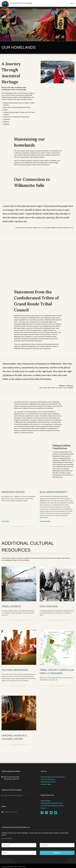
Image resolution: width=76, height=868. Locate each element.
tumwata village (45, 520)
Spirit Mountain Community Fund (52, 801)
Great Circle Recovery (48, 778)
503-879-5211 (19, 794)
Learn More (5, 520)
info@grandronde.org (10, 810)
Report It (43, 806)
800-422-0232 (8, 794)
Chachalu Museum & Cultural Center (53, 775)
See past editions (7, 837)
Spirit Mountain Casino (48, 780)
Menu (72, 3)
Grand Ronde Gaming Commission (52, 804)
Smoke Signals (46, 799)
